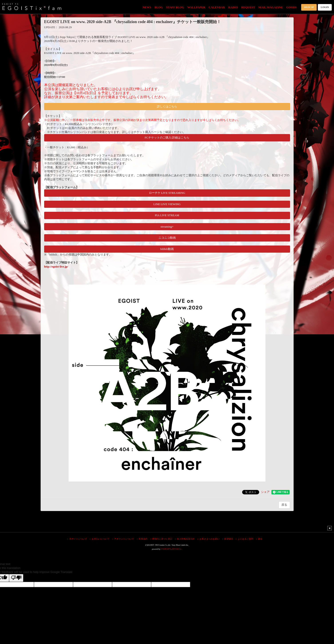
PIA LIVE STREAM (167, 215)
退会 (259, 539)
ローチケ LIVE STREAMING (167, 193)
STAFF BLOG (175, 7)
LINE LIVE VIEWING (167, 204)
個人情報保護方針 (185, 539)
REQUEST (248, 7)
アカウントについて (123, 539)
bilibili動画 (167, 249)
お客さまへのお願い (209, 539)
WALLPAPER (196, 7)
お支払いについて (100, 539)
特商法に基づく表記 (161, 539)
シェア (265, 492)
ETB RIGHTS (166, 549)
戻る (284, 505)
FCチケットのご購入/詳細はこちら (167, 138)
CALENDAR (217, 7)
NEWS (147, 7)
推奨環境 (228, 539)
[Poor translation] (16, 578)
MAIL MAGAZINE (271, 7)
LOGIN (325, 7)
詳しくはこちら (167, 106)
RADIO (233, 7)
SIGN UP (309, 7)
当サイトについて (77, 539)
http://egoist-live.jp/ (56, 267)
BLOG (159, 7)
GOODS (292, 7)
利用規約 (142, 539)
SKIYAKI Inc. (177, 549)
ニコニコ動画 (167, 238)
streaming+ (167, 227)
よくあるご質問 (244, 539)
